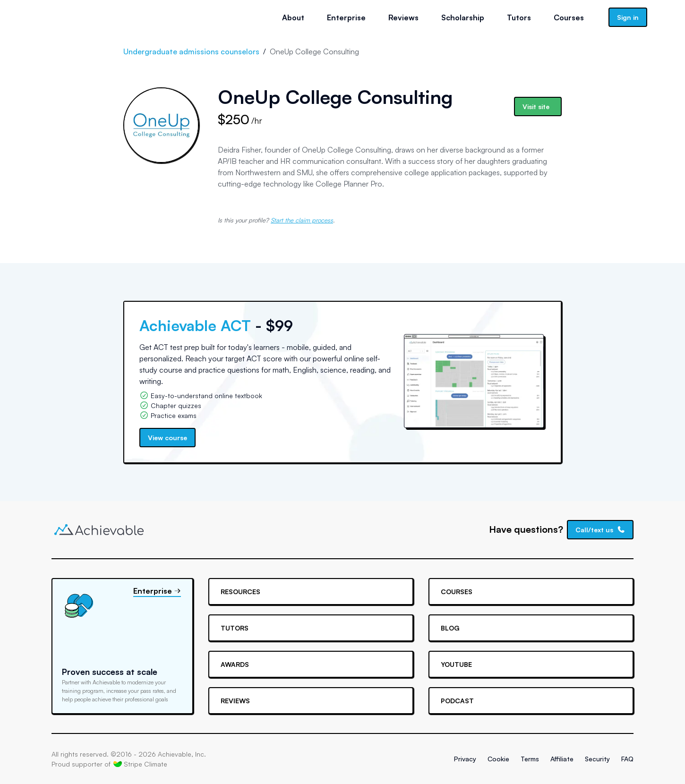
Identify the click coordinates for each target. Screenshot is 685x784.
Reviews (403, 17)
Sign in (628, 17)
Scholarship (463, 17)
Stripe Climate (140, 764)
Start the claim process (302, 220)
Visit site (536, 107)
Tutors (519, 17)
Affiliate (562, 759)
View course (167, 438)
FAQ (627, 759)
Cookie (498, 759)
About (293, 17)
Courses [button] (569, 17)
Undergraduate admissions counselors (191, 51)
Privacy (465, 759)
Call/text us (600, 530)
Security (597, 759)
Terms (530, 759)
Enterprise (346, 17)
